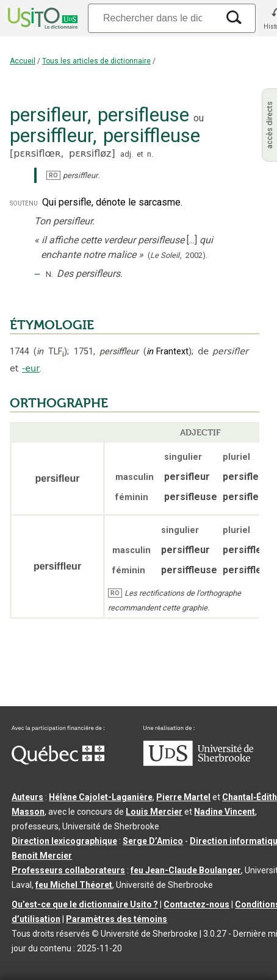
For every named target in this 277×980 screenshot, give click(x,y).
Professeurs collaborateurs (68, 870)
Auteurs (27, 797)
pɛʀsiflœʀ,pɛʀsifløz (62, 153)
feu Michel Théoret (74, 885)
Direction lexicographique (64, 841)
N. (49, 274)
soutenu (24, 203)
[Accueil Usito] (41, 18)
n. (150, 154)
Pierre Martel (183, 797)
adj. (127, 154)
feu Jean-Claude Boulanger (186, 870)
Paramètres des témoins (117, 919)
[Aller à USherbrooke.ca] (198, 763)
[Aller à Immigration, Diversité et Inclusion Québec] (58, 762)
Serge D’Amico (153, 841)
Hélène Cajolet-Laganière (101, 797)
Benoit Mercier (42, 856)
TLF (50, 352)
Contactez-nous (196, 904)
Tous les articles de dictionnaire (96, 61)
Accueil (23, 61)
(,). (178, 255)
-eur (31, 368)
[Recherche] (153, 18)
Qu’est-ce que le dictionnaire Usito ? (85, 904)
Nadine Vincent (225, 812)
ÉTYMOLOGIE (52, 325)
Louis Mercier (154, 812)
